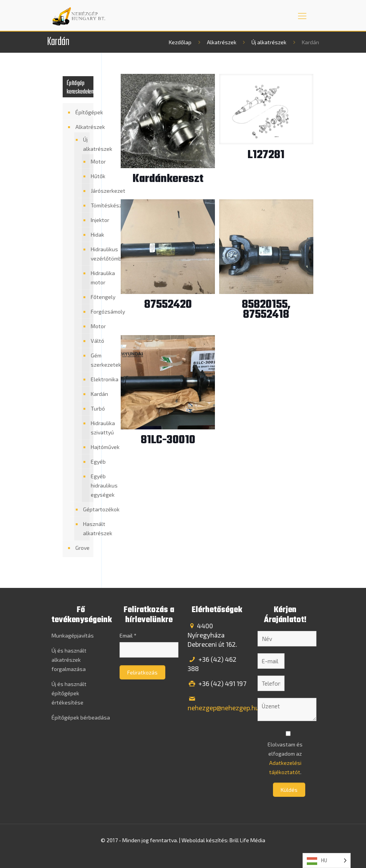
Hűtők (90, 176)
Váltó (90, 341)
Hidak (90, 235)
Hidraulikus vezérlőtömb (90, 254)
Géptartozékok (84, 509)
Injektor (90, 220)
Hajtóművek (90, 447)
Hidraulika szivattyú (90, 428)
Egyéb (90, 462)
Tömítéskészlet (90, 205)
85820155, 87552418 (266, 310)
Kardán (90, 394)
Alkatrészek (222, 42)
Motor (90, 162)
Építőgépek (82, 112)
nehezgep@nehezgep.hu (223, 708)
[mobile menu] (302, 15)
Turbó (90, 409)
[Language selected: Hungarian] (327, 860)
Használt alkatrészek (84, 528)
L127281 (266, 155)
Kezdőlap (180, 42)
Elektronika (90, 379)
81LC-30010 (168, 440)
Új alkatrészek (269, 42)
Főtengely (90, 297)
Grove (82, 548)
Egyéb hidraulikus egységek (90, 486)
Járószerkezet (90, 191)
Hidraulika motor (90, 278)
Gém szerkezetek (90, 360)
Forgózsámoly (90, 312)
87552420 (168, 305)
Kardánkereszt (168, 179)
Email (128, 635)
